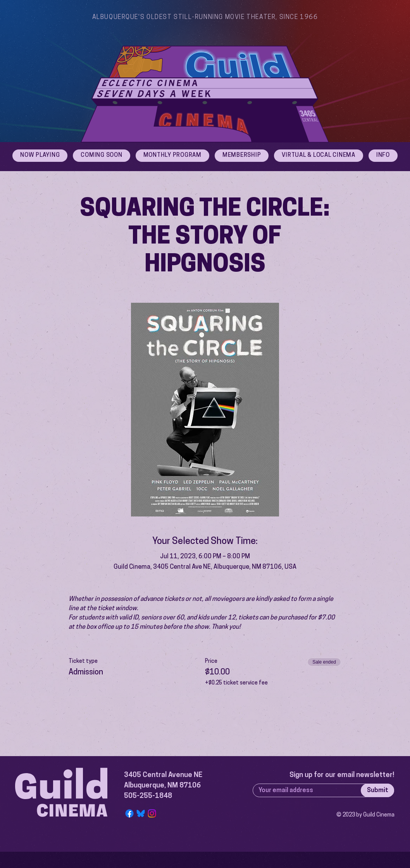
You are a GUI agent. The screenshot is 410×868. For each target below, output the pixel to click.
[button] (383, 156)
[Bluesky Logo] (141, 813)
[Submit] (377, 790)
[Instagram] (152, 813)
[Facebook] (129, 813)
